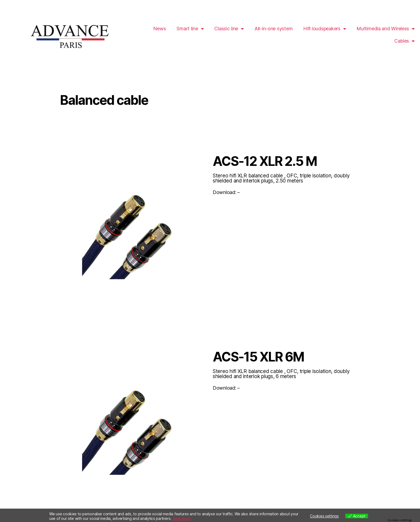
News (160, 29)
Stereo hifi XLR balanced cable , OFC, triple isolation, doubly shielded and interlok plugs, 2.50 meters (281, 178)
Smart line (190, 29)
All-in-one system (273, 29)
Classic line (229, 29)
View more (182, 518)
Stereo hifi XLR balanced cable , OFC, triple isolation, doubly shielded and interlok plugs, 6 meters (281, 374)
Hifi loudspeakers (325, 29)
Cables (404, 41)
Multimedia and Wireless (386, 29)
